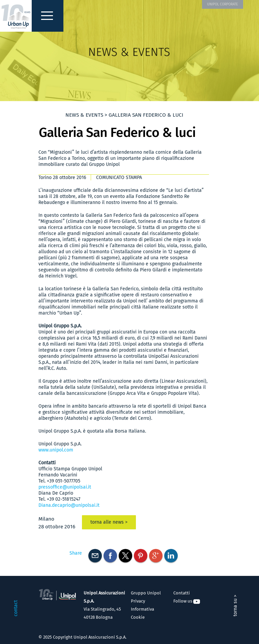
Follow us (187, 601)
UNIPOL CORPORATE (223, 4)
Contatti (182, 593)
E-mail (95, 556)
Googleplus (156, 556)
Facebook (110, 556)
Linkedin (171, 556)
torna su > (235, 606)
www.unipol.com (56, 450)
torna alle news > (109, 522)
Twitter (125, 556)
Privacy (138, 601)
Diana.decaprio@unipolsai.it (69, 505)
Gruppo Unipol (146, 593)
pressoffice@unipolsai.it (65, 487)
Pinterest (141, 556)
